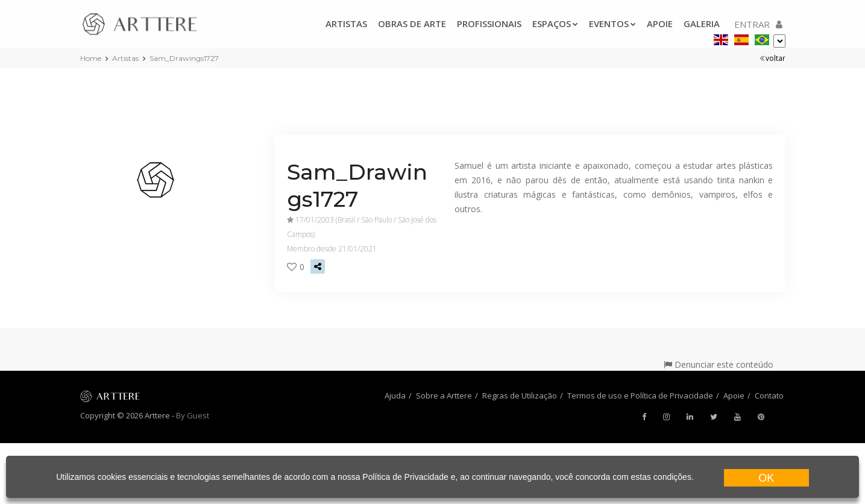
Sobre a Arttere (444, 395)
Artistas (346, 24)
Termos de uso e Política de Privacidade (640, 395)
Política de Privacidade (405, 477)
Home (91, 58)
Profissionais (489, 24)
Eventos (612, 24)
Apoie (660, 24)
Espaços (555, 24)
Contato (769, 395)
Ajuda (395, 395)
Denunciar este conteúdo (719, 364)
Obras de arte (412, 24)
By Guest (193, 415)
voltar (772, 58)
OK (766, 478)
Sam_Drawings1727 (184, 58)
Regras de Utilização (520, 395)
